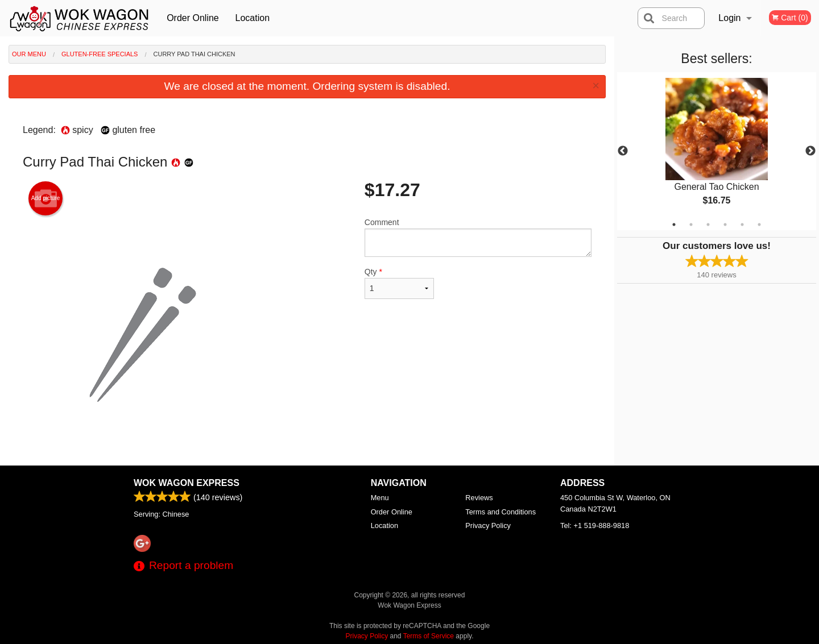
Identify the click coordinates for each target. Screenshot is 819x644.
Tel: (595, 525)
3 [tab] (708, 225)
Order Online (193, 18)
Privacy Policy (488, 525)
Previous (623, 151)
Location (253, 18)
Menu (380, 498)
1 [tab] (674, 225)
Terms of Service (429, 636)
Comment (478, 237)
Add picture (46, 198)
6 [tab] (759, 225)
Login (729, 18)
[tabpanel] (717, 151)
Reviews (479, 498)
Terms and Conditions (500, 512)
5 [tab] (742, 225)
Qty (399, 283)
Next (810, 151)
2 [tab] (691, 225)
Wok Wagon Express (187, 483)
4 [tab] (725, 225)
